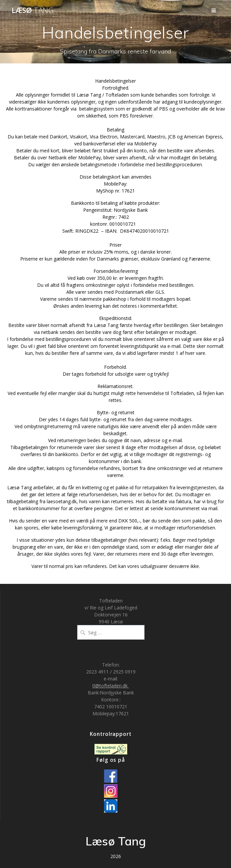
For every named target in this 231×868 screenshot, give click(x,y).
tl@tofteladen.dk (111, 686)
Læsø (33, 10)
